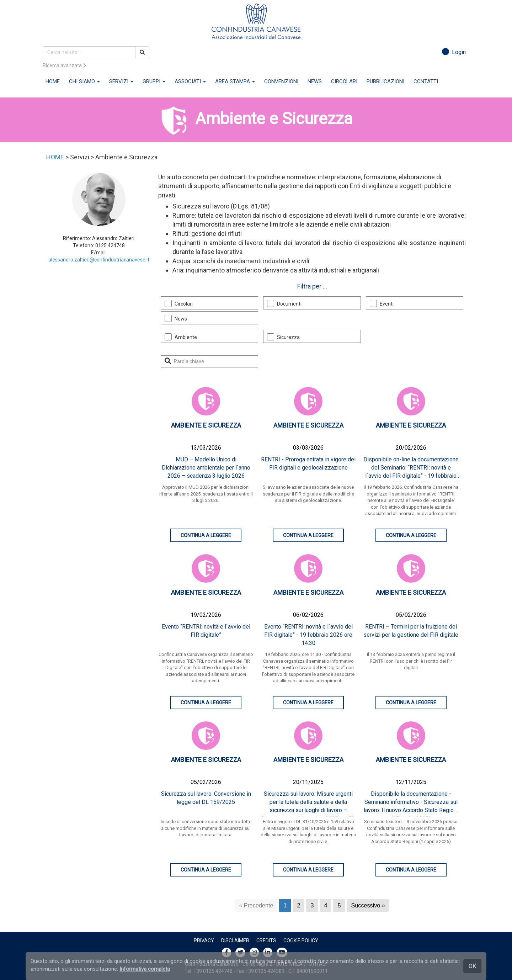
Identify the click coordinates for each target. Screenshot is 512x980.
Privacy (204, 941)
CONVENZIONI (281, 81)
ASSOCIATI (190, 81)
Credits (266, 941)
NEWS (315, 81)
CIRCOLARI (344, 81)
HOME (53, 81)
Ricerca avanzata (64, 65)
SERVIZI (121, 81)
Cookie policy (301, 941)
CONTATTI (426, 81)
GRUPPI (154, 81)
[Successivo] (368, 905)
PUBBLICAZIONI (385, 81)
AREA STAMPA (235, 81)
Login (454, 52)
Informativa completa (145, 969)
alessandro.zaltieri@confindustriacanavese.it (99, 260)
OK (472, 966)
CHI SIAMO (84, 81)
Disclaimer (235, 941)
